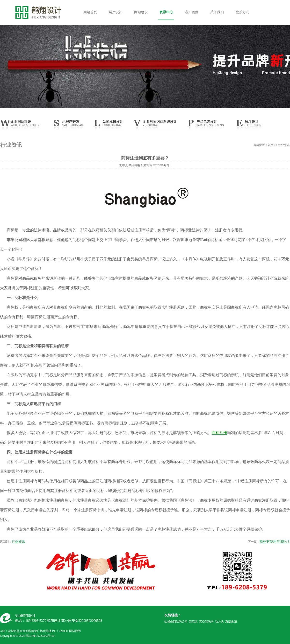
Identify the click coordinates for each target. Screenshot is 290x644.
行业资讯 (18, 542)
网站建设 (141, 12)
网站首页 (90, 12)
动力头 (219, 622)
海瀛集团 (231, 622)
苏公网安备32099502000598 (82, 621)
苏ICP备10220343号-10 (40, 636)
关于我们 (217, 12)
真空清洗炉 (206, 622)
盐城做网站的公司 (176, 622)
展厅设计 (116, 12)
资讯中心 (166, 12)
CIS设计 (154, 126)
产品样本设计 (205, 126)
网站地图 (75, 631)
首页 (271, 145)
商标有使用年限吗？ (275, 542)
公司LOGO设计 (107, 126)
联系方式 (242, 12)
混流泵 (193, 622)
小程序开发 (72, 126)
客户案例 (192, 12)
